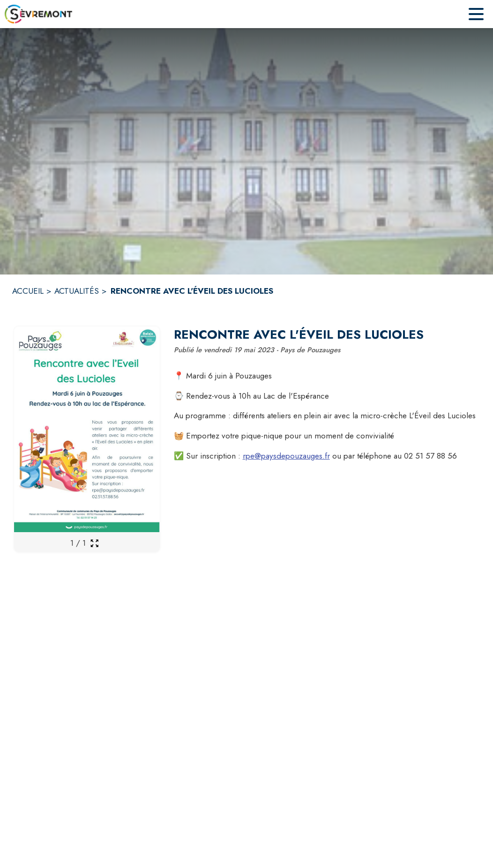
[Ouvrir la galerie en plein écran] (94, 543)
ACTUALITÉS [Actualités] (77, 291)
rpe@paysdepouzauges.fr (286, 456)
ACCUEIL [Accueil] (28, 291)
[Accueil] (38, 14)
